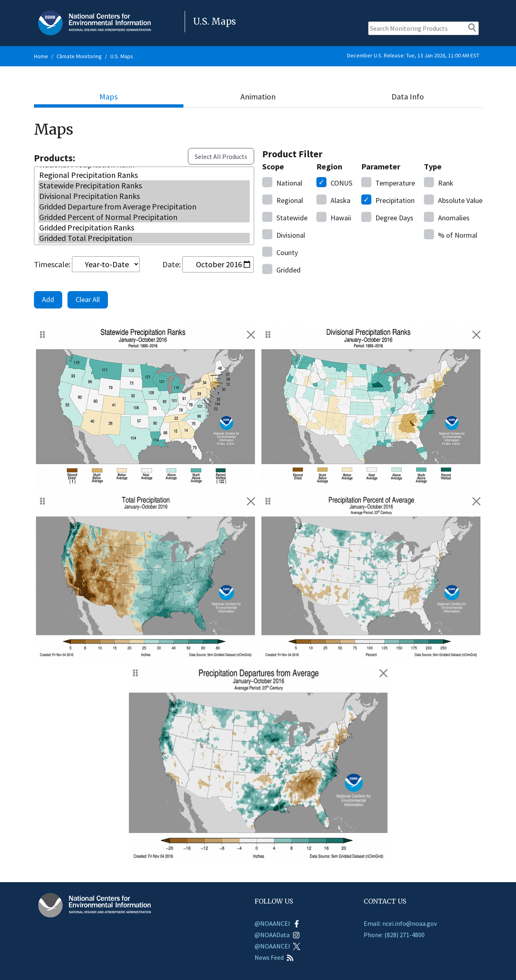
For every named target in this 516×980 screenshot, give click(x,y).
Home (41, 56)
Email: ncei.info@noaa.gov (400, 923)
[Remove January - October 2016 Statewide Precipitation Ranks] (251, 335)
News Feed (274, 957)
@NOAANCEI (277, 923)
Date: (172, 264)
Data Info (408, 96)
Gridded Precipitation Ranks (144, 227)
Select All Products (221, 156)
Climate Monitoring (79, 56)
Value (453, 200)
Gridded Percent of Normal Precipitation (144, 216)
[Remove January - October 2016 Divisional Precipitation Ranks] (476, 335)
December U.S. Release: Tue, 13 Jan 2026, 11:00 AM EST (413, 55)
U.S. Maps (122, 56)
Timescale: (52, 264)
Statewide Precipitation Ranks (144, 185)
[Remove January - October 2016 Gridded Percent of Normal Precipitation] (476, 501)
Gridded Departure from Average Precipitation (144, 206)
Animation (258, 96)
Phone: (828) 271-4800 (394, 935)
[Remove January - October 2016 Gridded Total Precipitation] (251, 501)
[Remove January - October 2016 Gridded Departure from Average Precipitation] (383, 673)
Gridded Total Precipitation (144, 237)
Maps (108, 96)
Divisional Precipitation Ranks (144, 195)
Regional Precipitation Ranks (144, 174)
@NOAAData (277, 935)
